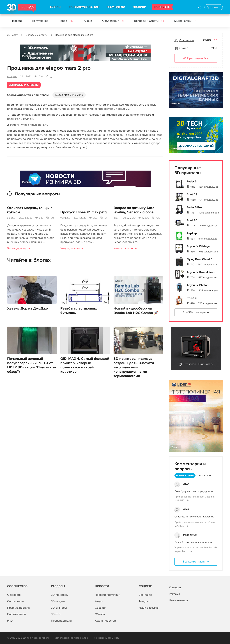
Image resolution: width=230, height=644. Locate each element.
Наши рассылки (149, 608)
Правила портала (18, 608)
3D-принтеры (60, 595)
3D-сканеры (59, 608)
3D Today (12, 35)
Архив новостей (105, 621)
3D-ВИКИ (140, 7)
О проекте (14, 595)
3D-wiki (56, 614)
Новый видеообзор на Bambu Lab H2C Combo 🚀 (136, 311)
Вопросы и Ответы (149, 21)
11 (51, 76)
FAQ (10, 621)
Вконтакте (145, 595)
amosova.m (12, 218)
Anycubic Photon (198, 285)
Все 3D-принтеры (194, 312)
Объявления (113, 21)
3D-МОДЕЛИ (116, 7)
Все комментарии (194, 562)
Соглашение (15, 601)
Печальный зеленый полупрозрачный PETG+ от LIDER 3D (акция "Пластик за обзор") (32, 365)
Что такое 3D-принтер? (198, 364)
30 (52, 218)
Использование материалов (71, 638)
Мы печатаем (185, 21)
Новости (16, 21)
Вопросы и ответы (37, 35)
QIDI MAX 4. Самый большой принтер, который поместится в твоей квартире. (85, 365)
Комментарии (185, 476)
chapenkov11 (190, 535)
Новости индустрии (108, 595)
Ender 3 (192, 182)
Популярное (40, 21)
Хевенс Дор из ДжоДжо (27, 308)
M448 (186, 484)
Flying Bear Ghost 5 (200, 259)
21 (106, 218)
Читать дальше (17, 248)
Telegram (144, 601)
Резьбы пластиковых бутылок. (79, 311)
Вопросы (205, 476)
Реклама (27, 56)
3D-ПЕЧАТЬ (162, 7)
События (101, 608)
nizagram (12, 76)
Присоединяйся (196, 58)
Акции (88, 21)
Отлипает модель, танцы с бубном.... (30, 210)
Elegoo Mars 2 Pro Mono (69, 95)
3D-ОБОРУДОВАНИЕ (84, 7)
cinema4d (117, 218)
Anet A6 (192, 220)
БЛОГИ (55, 7)
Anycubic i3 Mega (198, 246)
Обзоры (100, 614)
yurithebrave (66, 218)
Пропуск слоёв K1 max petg (84, 212)
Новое (66, 21)
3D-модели (58, 601)
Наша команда (178, 600)
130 (158, 218)
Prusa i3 (192, 298)
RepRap (192, 233)
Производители (61, 621)
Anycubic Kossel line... (201, 272)
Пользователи (17, 614)
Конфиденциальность (107, 638)
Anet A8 (192, 194)
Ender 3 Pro (194, 207)
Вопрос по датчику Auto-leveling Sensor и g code (134, 210)
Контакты (175, 587)
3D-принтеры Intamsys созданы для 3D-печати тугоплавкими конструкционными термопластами (134, 367)
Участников (187, 40)
